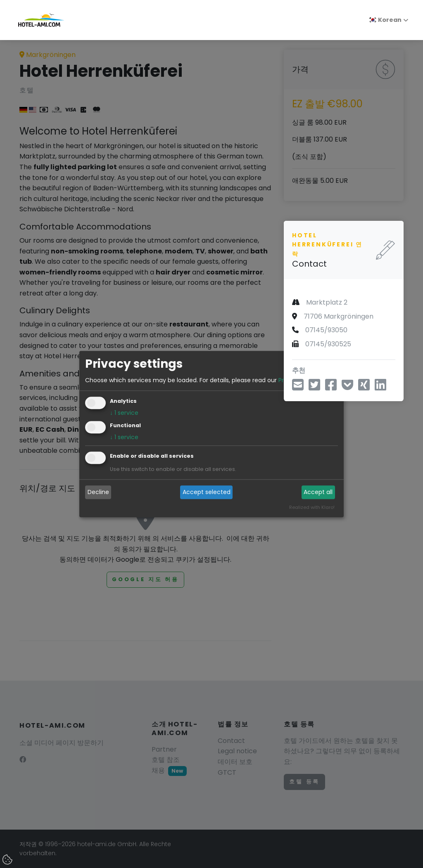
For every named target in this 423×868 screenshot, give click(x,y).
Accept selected (207, 492)
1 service (124, 413)
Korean (385, 20)
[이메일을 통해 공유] (298, 387)
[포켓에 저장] (347, 387)
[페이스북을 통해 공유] (331, 387)
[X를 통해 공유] (364, 387)
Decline (98, 492)
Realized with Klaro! (312, 507)
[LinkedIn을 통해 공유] (380, 387)
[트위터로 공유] (314, 387)
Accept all (318, 492)
